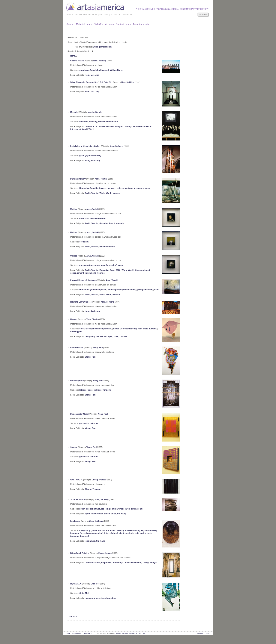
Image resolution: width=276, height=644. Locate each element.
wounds (116, 193)
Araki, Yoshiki (101, 179)
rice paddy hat (92, 336)
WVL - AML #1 (76, 480)
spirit (87, 514)
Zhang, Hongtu (105, 553)
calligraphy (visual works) (92, 530)
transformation (109, 598)
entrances (111, 530)
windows (107, 390)
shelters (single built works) (133, 533)
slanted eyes (106, 336)
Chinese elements (133, 562)
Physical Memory (78, 179)
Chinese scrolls (93, 562)
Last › (74, 617)
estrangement (77, 273)
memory (93, 122)
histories (84, 122)
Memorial (74, 112)
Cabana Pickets (77, 61)
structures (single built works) (94, 70)
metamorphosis (93, 598)
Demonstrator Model (79, 414)
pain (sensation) (125, 188)
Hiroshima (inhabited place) (93, 188)
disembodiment (107, 223)
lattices (83, 390)
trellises (98, 390)
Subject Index (123, 24)
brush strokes (86, 509)
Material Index (84, 24)
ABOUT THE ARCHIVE (86, 15)
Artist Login (203, 634)
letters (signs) (111, 533)
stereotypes (76, 331)
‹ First (70, 56)
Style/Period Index (104, 24)
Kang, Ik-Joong (116, 146)
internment (90, 273)
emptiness (106, 562)
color (82, 329)
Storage (74, 447)
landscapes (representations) (122, 290)
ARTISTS (104, 15)
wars (148, 188)
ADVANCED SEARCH (121, 15)
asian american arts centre (130, 634)
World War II (88, 129)
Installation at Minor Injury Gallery (85, 146)
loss (87, 541)
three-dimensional (134, 509)
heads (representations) (125, 329)
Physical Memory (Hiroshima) (83, 280)
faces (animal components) (99, 329)
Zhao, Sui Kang (102, 499)
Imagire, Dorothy (95, 112)
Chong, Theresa (99, 480)
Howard (74, 319)
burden (88, 126)
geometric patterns (89, 423)
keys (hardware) (149, 530)
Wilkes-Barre (116, 70)
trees (90, 390)
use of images (74, 634)
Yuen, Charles (92, 319)
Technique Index (142, 24)
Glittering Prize (77, 381)
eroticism (84, 218)
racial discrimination (108, 122)
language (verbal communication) (87, 533)
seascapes (139, 188)
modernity (118, 562)
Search (70, 24)
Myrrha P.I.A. (76, 584)
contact (87, 634)
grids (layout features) (90, 156)
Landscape (75, 521)
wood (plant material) (103, 47)
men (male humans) (147, 329)
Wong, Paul (97, 348)
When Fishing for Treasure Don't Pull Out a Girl (91, 82)
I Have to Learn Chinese (81, 302)
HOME (70, 15)
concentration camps (90, 265)
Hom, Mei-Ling (100, 61)
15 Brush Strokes (78, 499)
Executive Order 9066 (103, 126)
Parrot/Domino (77, 348)
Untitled (74, 209)
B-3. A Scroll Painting (80, 553)
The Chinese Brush (100, 514)
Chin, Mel (95, 584)
